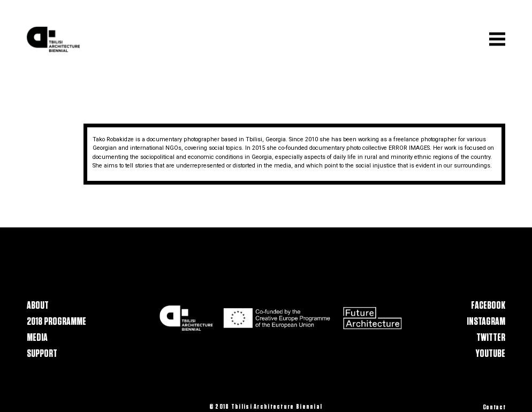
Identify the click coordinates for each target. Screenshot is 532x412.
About (38, 306)
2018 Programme (56, 322)
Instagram (486, 322)
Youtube (491, 354)
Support (42, 354)
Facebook (488, 306)
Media (37, 338)
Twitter (491, 338)
